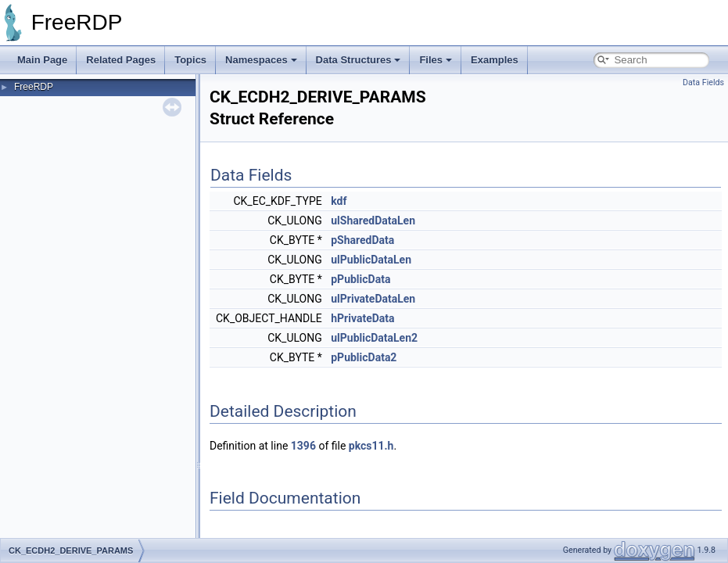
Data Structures (359, 60)
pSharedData (362, 240)
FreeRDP (34, 87)
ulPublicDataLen (371, 260)
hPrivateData (362, 318)
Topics (190, 60)
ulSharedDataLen (373, 221)
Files (436, 60)
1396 (303, 446)
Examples (495, 60)
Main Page (42, 60)
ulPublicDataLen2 (374, 338)
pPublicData (360, 279)
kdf (339, 201)
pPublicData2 (364, 357)
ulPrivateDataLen (373, 299)
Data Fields (703, 82)
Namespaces (261, 60)
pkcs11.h (371, 446)
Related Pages (121, 60)
